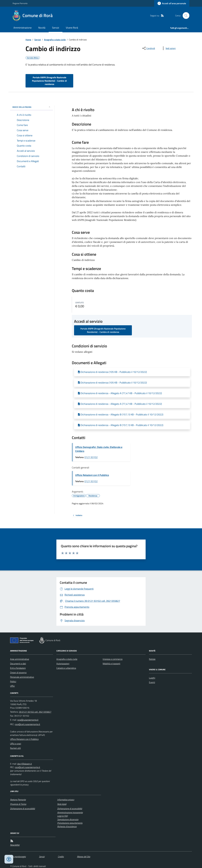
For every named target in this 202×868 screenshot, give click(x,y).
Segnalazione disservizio (68, 819)
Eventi (152, 682)
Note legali (62, 804)
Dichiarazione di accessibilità (23, 809)
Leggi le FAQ (62, 816)
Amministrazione (23, 28)
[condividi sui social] (148, 48)
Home (28, 40)
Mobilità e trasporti (111, 664)
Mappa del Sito (84, 857)
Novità (42, 28)
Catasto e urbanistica (66, 668)
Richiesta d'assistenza (67, 826)
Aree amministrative (20, 659)
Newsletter (15, 845)
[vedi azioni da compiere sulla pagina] (168, 48)
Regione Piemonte (20, 3)
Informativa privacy (66, 800)
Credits (61, 857)
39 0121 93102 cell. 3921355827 (35, 712)
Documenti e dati (18, 664)
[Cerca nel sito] (185, 16)
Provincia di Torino (18, 804)
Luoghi (152, 678)
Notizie (152, 659)
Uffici (12, 686)
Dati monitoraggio (18, 857)
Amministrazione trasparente (70, 812)
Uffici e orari (16, 744)
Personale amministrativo (22, 677)
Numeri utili (15, 748)
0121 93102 (91, 457)
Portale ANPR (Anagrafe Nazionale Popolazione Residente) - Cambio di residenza (49, 81)
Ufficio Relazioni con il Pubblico (92, 475)
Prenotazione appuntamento (70, 823)
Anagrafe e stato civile (55, 40)
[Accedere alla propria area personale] (172, 3)
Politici (13, 681)
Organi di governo (18, 672)
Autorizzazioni (63, 664)
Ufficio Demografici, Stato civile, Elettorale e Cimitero (99, 449)
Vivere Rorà (72, 28)
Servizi (56, 28)
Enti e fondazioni (18, 668)
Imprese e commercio (113, 659)
